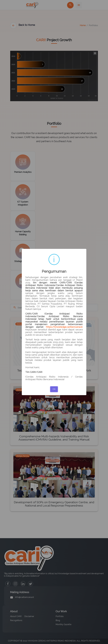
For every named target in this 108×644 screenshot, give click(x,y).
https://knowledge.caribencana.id (64, 327)
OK (54, 389)
